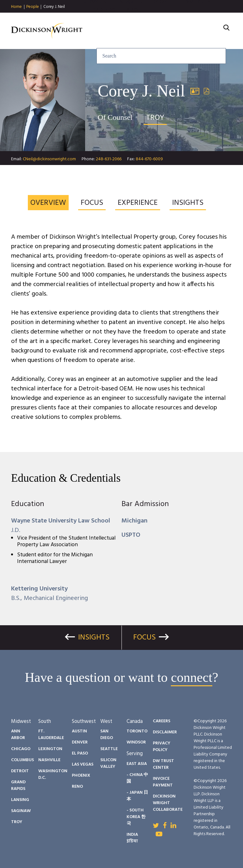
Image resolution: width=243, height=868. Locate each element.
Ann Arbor (18, 735)
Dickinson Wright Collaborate (168, 803)
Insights (130, 19)
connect (192, 677)
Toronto (137, 731)
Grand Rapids (18, 785)
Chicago (21, 749)
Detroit (20, 771)
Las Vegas (83, 764)
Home (16, 7)
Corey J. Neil (54, 7)
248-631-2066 (109, 159)
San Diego (107, 735)
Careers (104, 27)
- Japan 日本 (137, 796)
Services (94, 19)
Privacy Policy (162, 747)
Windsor (136, 742)
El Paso (80, 753)
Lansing (20, 800)
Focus (144, 638)
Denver (80, 742)
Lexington (50, 749)
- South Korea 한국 (136, 817)
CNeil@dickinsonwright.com (49, 159)
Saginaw (21, 811)
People (33, 7)
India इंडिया (132, 838)
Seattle (109, 749)
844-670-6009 (149, 159)
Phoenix (81, 776)
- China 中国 (137, 778)
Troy (17, 822)
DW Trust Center (163, 764)
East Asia (137, 764)
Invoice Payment (163, 782)
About (135, 27)
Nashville (49, 760)
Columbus (22, 760)
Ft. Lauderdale (51, 735)
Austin (79, 731)
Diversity (198, 19)
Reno (77, 787)
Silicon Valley (108, 763)
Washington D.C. (53, 774)
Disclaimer (165, 732)
